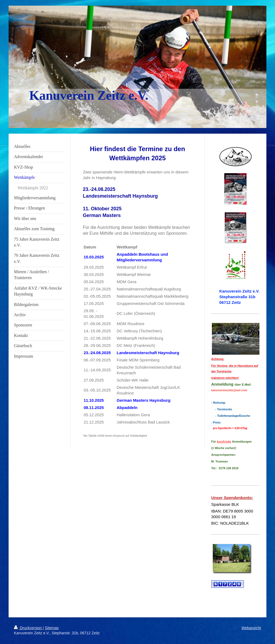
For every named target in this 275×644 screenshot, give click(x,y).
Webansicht (251, 628)
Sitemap (52, 628)
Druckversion (28, 628)
